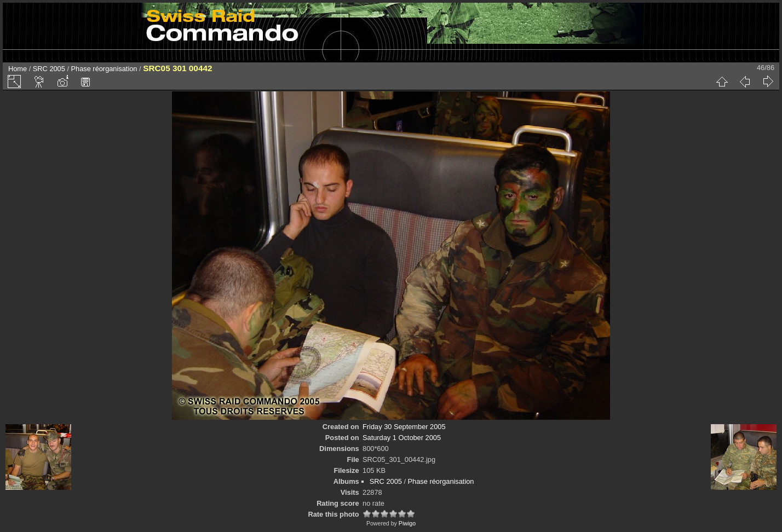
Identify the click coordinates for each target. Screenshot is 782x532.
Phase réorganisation (104, 69)
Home (18, 69)
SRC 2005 (49, 69)
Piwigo (407, 523)
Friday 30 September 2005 (404, 427)
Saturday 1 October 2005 (402, 438)
